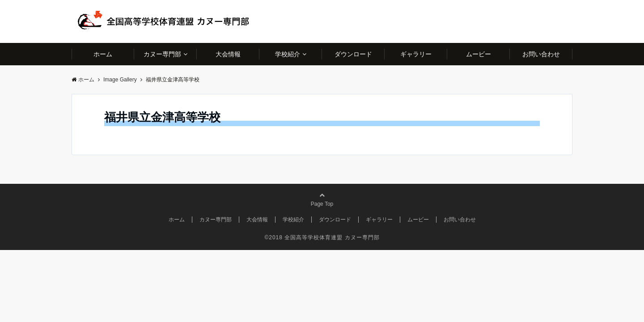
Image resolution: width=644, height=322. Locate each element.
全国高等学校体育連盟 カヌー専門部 (332, 237)
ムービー (479, 54)
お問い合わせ (541, 54)
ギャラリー (416, 54)
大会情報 (228, 54)
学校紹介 (288, 54)
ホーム (103, 54)
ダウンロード (353, 54)
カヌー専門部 (162, 54)
